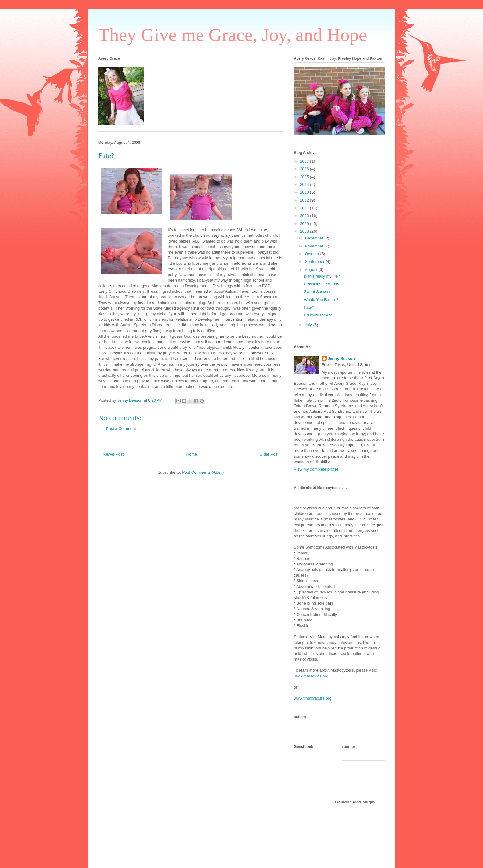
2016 (305, 169)
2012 (305, 200)
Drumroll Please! (319, 315)
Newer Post (113, 454)
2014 (305, 185)
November (315, 246)
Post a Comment (121, 429)
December (315, 238)
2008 (305, 231)
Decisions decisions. (322, 284)
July (309, 325)
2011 (305, 208)
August (312, 269)
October (313, 254)
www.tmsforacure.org (313, 698)
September (315, 261)
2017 (305, 161)
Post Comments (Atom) (203, 472)
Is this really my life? (322, 276)
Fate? (309, 307)
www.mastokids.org (311, 676)
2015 (305, 177)
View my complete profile (316, 469)
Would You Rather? (321, 300)
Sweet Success (317, 292)
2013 (305, 192)
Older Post (269, 454)
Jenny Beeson (341, 358)
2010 (305, 216)
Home (192, 454)
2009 (305, 224)
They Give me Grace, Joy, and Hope (233, 35)
